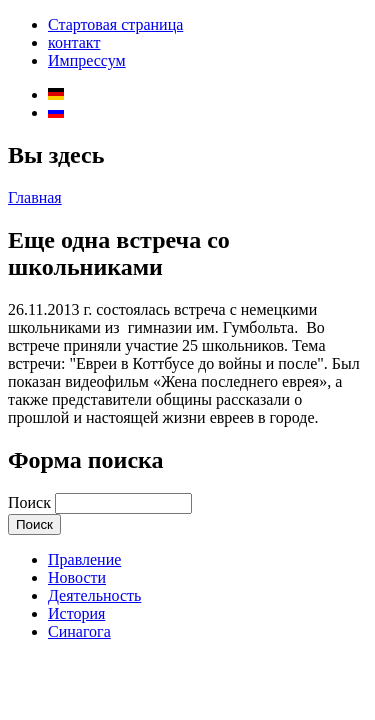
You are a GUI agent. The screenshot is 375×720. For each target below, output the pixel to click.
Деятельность (94, 595)
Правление (84, 559)
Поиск (31, 502)
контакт (74, 42)
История (76, 613)
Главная (35, 197)
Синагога (79, 631)
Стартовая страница (115, 24)
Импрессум (87, 60)
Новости (77, 577)
